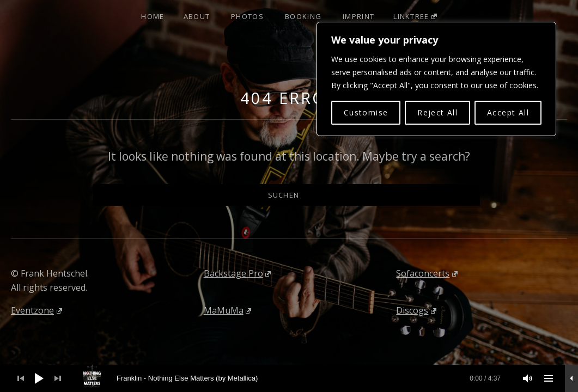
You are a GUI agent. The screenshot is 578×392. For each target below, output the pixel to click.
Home (153, 16)
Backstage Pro (238, 273)
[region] (436, 79)
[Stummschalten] (528, 378)
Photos (247, 16)
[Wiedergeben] (39, 378)
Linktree (415, 16)
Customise (366, 112)
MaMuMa (228, 310)
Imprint (358, 16)
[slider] (295, 378)
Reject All (437, 112)
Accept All (508, 112)
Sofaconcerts (427, 273)
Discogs (416, 310)
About (197, 16)
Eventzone (36, 310)
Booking (303, 16)
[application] (289, 378)
